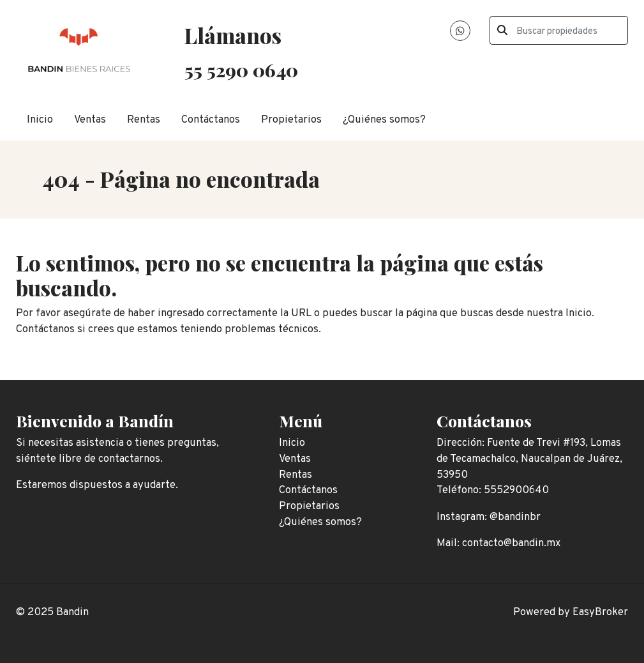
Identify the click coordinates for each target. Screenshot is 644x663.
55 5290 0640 (241, 70)
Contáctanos (211, 120)
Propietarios (291, 120)
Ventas (90, 120)
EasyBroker (600, 612)
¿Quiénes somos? (384, 120)
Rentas (144, 120)
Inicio (40, 120)
